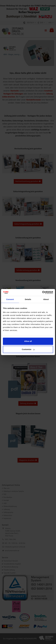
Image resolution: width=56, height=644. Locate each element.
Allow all (28, 341)
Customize (28, 349)
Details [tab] (28, 299)
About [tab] (46, 299)
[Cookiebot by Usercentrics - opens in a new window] (42, 292)
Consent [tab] (10, 299)
